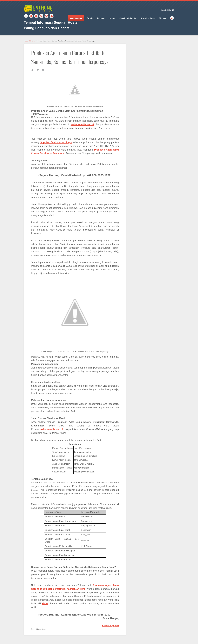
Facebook (26, 16)
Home (26, 41)
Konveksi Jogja (148, 18)
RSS (52, 16)
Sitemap (163, 18)
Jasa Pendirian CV (128, 18)
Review (32, 41)
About (112, 18)
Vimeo (46, 16)
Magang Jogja (76, 18)
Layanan (101, 18)
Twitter (31, 16)
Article (90, 18)
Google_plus (36, 16)
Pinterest (41, 16)
